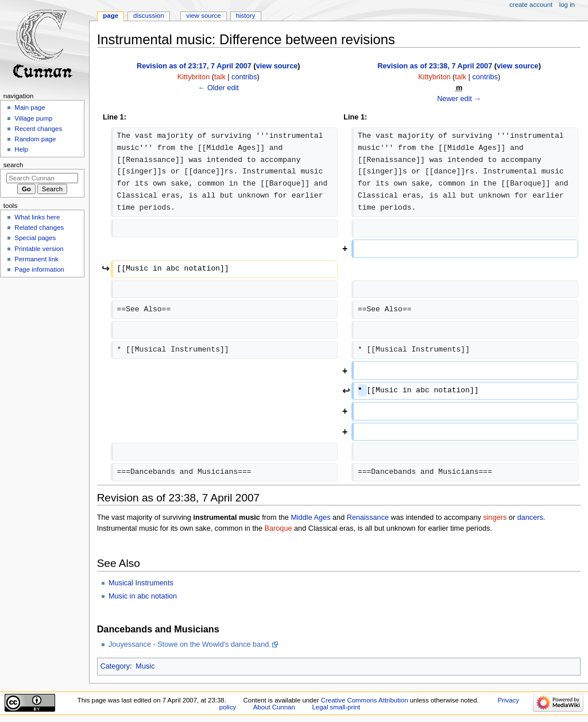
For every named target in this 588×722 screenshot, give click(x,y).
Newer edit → (459, 99)
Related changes (39, 227)
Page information (39, 269)
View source (203, 16)
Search (13, 165)
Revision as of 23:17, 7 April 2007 (194, 66)
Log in (567, 5)
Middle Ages (310, 518)
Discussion (148, 16)
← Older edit (218, 88)
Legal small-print (336, 707)
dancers (530, 518)
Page (111, 16)
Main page (30, 107)
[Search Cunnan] (42, 178)
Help (21, 149)
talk (220, 77)
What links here (37, 217)
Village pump (33, 118)
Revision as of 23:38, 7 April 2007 (435, 66)
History (246, 16)
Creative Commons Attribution (365, 700)
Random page (35, 139)
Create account (531, 5)
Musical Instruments (141, 583)
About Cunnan (274, 707)
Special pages (35, 238)
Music (145, 666)
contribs (244, 77)
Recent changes (38, 129)
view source (277, 66)
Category (115, 666)
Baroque (278, 528)
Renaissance (368, 518)
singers (495, 518)
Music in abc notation (143, 596)
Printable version (39, 249)
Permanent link (36, 259)
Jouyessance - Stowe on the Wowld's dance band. (190, 644)
